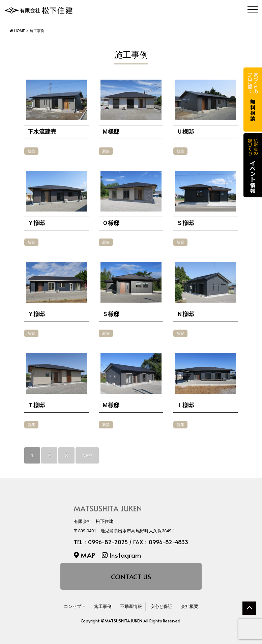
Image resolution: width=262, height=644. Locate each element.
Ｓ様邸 (185, 223)
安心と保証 (161, 607)
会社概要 (190, 607)
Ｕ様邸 (185, 132)
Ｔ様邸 (36, 405)
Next (87, 455)
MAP (84, 555)
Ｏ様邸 (111, 223)
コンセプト (75, 607)
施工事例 (103, 607)
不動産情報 (131, 607)
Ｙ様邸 (36, 223)
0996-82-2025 (108, 542)
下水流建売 (42, 132)
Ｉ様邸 (185, 405)
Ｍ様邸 (111, 132)
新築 (31, 151)
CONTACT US (131, 576)
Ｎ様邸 (185, 314)
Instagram (121, 555)
